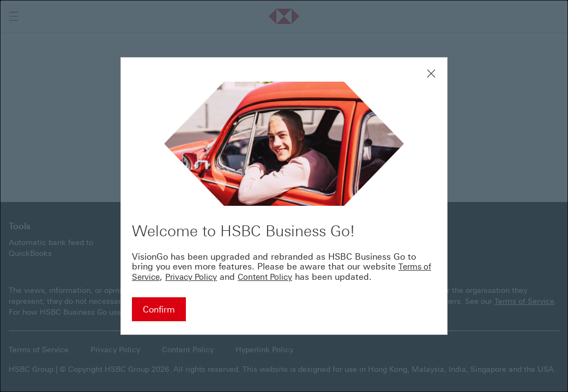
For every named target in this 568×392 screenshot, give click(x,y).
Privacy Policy (191, 277)
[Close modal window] (431, 73)
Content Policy (265, 277)
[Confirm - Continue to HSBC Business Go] (159, 309)
